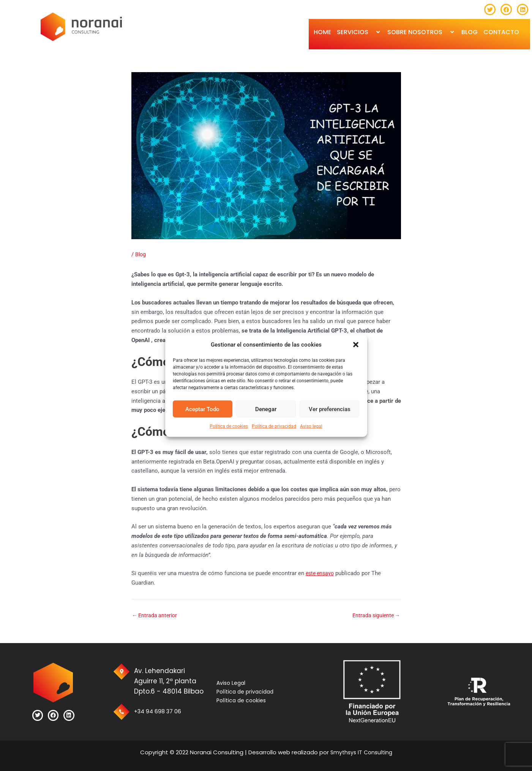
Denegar (266, 409)
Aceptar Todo (202, 409)
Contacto (501, 32)
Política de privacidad (274, 426)
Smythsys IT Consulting (361, 752)
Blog (141, 254)
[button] (356, 345)
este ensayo (321, 573)
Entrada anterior (156, 616)
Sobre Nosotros (421, 32)
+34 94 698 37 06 (163, 711)
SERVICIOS (359, 32)
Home (322, 32)
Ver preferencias (330, 409)
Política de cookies (229, 426)
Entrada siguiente (375, 616)
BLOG (470, 32)
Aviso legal (311, 426)
